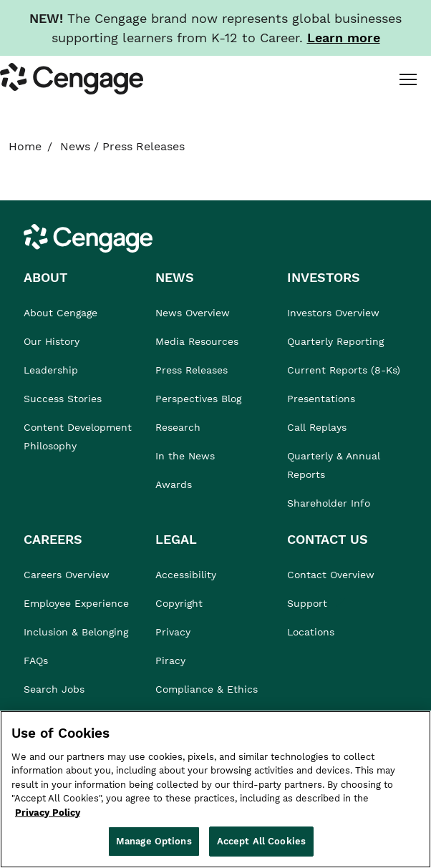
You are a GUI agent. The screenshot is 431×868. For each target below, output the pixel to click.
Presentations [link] (321, 399)
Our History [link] (52, 341)
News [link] (75, 146)
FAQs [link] (36, 660)
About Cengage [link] (60, 313)
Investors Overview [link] (333, 313)
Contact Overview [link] (331, 575)
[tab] (407, 79)
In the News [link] (185, 456)
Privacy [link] (173, 632)
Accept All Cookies (261, 841)
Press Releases (144, 146)
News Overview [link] (193, 313)
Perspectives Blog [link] (198, 399)
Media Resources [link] (197, 341)
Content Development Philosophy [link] (78, 437)
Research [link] (178, 427)
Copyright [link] (179, 603)
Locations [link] (311, 632)
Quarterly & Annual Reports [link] (334, 465)
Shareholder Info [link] (329, 503)
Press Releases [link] (192, 370)
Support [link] (309, 603)
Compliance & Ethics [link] (207, 689)
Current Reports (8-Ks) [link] (344, 370)
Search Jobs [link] (54, 689)
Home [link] (25, 146)
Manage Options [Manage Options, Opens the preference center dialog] (154, 841)
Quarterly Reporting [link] (335, 341)
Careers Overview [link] (67, 575)
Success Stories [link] (63, 399)
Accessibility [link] (186, 575)
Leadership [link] (51, 370)
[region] (215, 789)
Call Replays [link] (317, 427)
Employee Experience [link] (76, 603)
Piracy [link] (170, 660)
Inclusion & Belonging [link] (76, 632)
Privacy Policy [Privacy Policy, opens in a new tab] (48, 813)
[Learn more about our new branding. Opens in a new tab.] (344, 38)
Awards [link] (174, 484)
